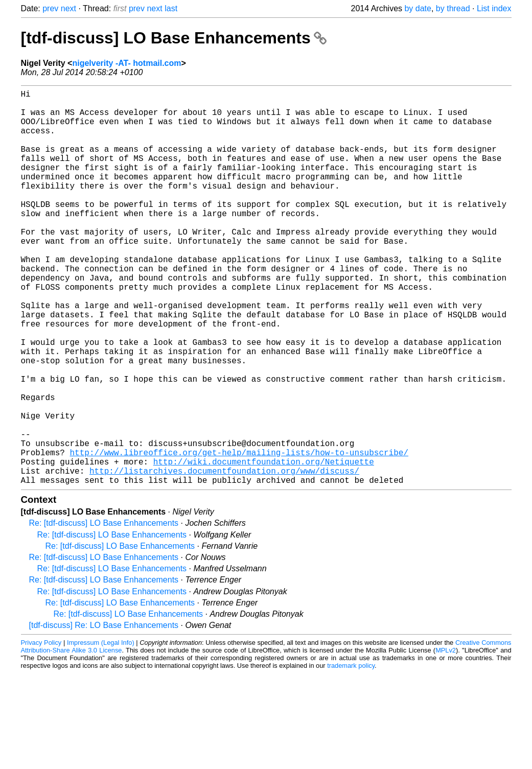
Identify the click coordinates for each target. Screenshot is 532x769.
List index (494, 8)
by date (418, 8)
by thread (453, 8)
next (68, 8)
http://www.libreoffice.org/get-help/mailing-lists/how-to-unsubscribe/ (239, 534)
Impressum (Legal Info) (101, 730)
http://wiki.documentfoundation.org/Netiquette (264, 545)
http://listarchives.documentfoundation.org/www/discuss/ (224, 556)
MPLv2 (446, 738)
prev (50, 8)
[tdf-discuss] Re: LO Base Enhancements (104, 713)
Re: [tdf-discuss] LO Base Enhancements (104, 611)
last (171, 8)
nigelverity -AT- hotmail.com (126, 63)
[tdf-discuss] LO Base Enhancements (174, 38)
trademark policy (351, 753)
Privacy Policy (41, 730)
